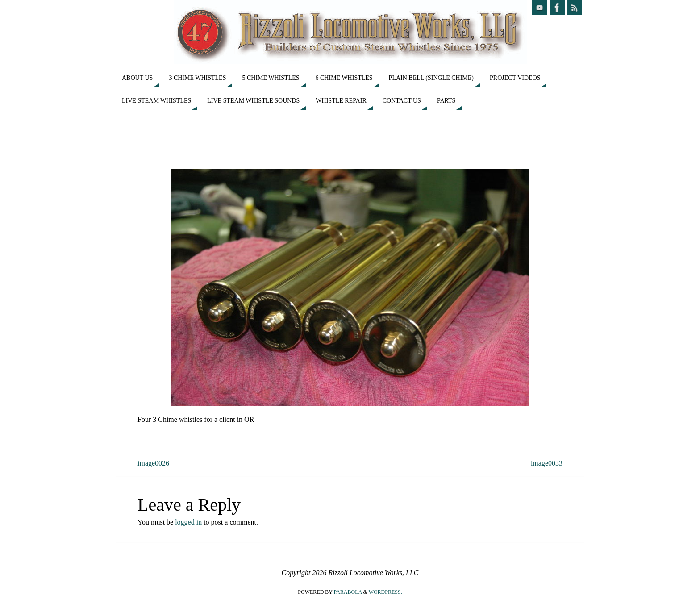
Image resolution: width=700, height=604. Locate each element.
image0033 (547, 463)
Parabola (348, 592)
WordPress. (385, 592)
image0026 (153, 463)
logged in (188, 522)
